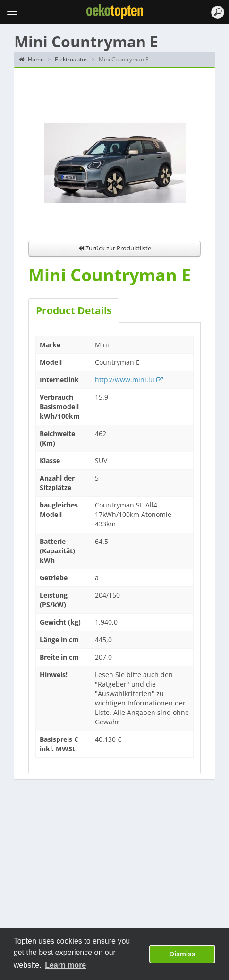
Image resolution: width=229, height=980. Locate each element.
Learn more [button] (65, 965)
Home (31, 59)
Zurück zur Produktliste (115, 248)
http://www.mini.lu (129, 380)
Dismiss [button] (182, 954)
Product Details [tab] (74, 310)
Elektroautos (71, 59)
